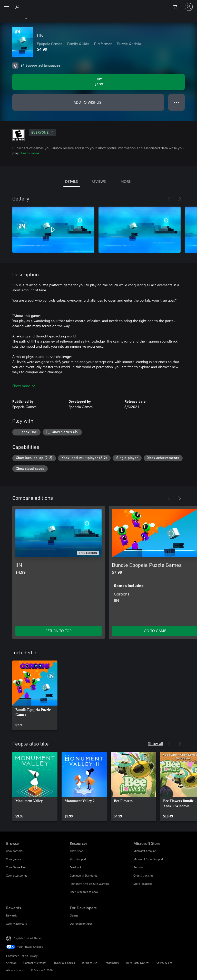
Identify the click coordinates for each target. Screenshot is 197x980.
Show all (156, 743)
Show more (24, 386)
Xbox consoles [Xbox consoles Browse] (15, 851)
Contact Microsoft (35, 963)
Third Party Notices (138, 963)
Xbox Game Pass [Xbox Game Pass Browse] (16, 867)
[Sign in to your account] (189, 7)
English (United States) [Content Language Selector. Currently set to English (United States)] (28, 938)
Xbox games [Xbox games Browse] (14, 859)
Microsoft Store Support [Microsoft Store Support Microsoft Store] (148, 859)
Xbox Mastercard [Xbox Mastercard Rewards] (17, 924)
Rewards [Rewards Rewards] (12, 915)
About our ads (15, 970)
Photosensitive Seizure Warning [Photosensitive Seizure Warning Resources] (90, 884)
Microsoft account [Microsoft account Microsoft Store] (145, 851)
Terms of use (90, 963)
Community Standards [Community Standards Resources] (83, 875)
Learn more (30, 153)
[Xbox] (13, 18)
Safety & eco (164, 963)
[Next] (180, 199)
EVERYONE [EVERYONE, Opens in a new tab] (42, 133)
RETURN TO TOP (58, 631)
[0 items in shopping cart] (176, 7)
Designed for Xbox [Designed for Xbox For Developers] (81, 924)
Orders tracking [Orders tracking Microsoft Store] (143, 875)
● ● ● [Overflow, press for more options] (177, 102)
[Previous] (169, 199)
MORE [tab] (126, 181)
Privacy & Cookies (64, 963)
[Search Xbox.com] (18, 7)
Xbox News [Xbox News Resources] (77, 851)
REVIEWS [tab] (99, 181)
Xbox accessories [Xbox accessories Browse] (17, 875)
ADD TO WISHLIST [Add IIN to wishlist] (88, 102)
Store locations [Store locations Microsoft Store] (143, 884)
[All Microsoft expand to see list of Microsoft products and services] (6, 7)
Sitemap (11, 963)
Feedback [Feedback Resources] (76, 867)
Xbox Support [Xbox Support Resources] (78, 859)
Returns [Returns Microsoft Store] (138, 867)
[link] (35, 695)
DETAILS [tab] (71, 181)
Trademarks (111, 963)
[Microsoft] (98, 4)
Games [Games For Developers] (74, 915)
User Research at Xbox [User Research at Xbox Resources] (84, 892)
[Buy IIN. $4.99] (98, 82)
